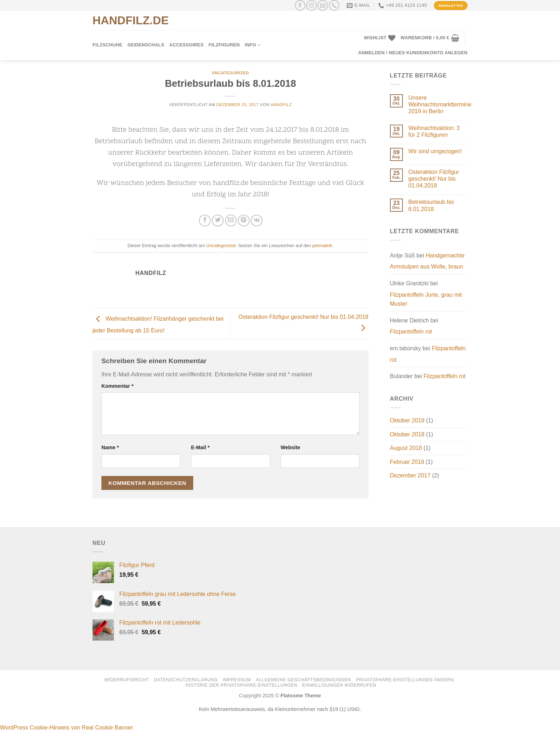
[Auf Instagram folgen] (311, 5)
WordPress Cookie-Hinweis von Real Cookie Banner (66, 728)
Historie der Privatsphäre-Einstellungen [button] (241, 685)
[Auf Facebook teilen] (205, 220)
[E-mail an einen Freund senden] (231, 220)
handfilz (281, 105)
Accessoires (186, 45)
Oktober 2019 (407, 420)
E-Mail (200, 447)
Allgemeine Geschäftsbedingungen (304, 680)
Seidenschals (146, 45)
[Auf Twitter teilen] (218, 220)
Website (291, 447)
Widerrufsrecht (127, 680)
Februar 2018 (407, 462)
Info (253, 45)
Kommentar (117, 386)
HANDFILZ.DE (131, 20)
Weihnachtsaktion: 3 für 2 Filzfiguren (434, 131)
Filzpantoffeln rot (411, 332)
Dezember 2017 (410, 475)
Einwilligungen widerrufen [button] (339, 685)
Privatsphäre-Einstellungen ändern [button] (405, 680)
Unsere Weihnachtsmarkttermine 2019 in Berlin (440, 104)
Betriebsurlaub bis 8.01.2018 (431, 205)
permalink (322, 245)
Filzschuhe (107, 45)
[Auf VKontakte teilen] (257, 220)
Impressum (237, 680)
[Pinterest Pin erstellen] (244, 220)
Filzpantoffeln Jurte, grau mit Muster (426, 299)
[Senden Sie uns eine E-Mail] (323, 5)
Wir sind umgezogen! (435, 151)
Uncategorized (230, 73)
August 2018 (406, 448)
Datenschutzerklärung (186, 680)
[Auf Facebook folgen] (300, 5)
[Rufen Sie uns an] (334, 5)
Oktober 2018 (407, 434)
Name (110, 447)
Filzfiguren (224, 45)
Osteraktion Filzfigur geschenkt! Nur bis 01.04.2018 (434, 179)
